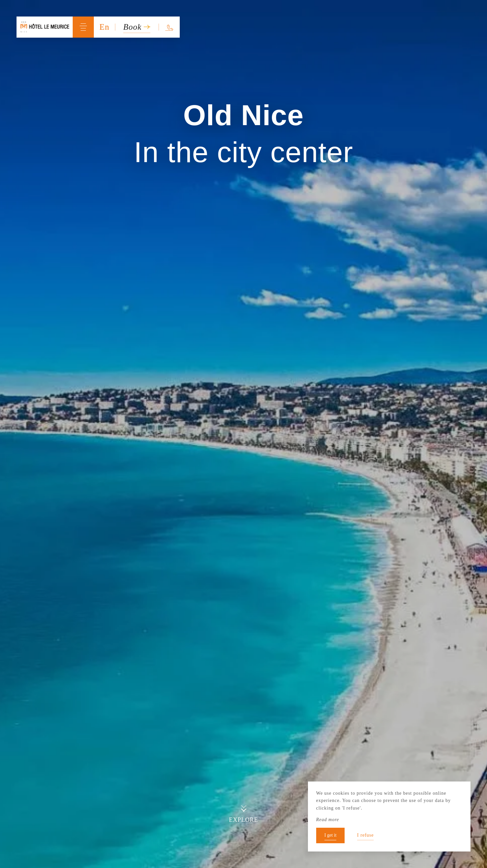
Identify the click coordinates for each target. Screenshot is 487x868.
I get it (331, 835)
